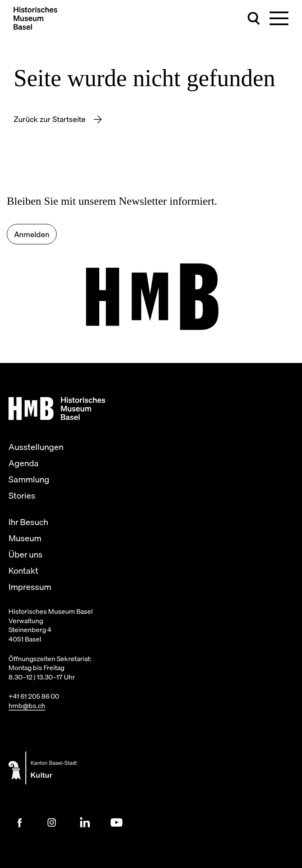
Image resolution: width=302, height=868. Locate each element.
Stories (22, 496)
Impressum (30, 587)
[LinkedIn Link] (84, 823)
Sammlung (29, 479)
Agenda (24, 463)
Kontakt (23, 571)
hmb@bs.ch (27, 705)
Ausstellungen (36, 447)
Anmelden (32, 234)
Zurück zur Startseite (50, 119)
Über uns (26, 554)
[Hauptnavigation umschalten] (279, 18)
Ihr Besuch (28, 522)
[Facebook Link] (20, 823)
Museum (25, 538)
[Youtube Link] (117, 823)
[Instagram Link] (52, 823)
